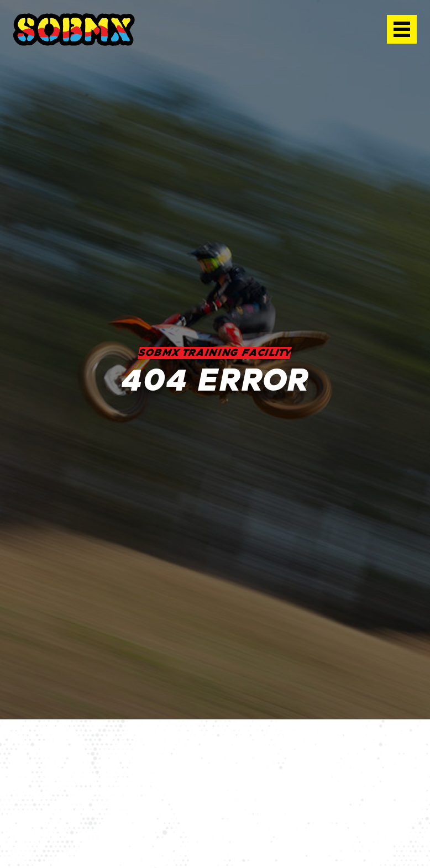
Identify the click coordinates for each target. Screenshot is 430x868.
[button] (402, 29)
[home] (74, 30)
